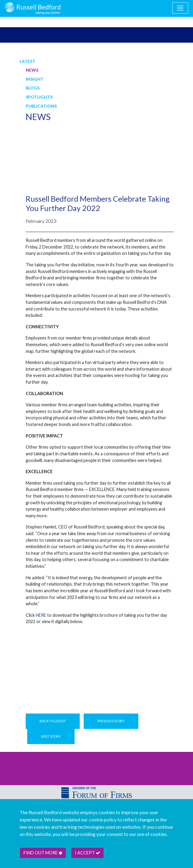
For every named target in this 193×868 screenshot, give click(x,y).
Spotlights (39, 97)
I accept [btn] (87, 853)
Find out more (43, 853)
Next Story (51, 736)
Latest (27, 61)
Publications (41, 106)
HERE (41, 615)
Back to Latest (53, 721)
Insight (35, 79)
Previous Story (111, 721)
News (32, 70)
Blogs (33, 88)
